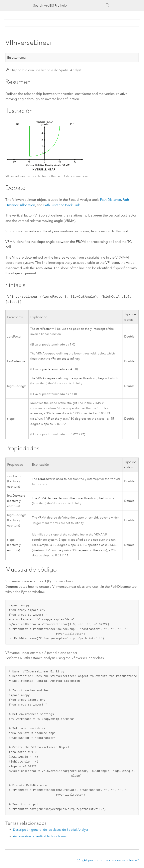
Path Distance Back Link (62, 205)
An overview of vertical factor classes (40, 836)
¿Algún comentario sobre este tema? (110, 860)
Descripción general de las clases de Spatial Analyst (51, 830)
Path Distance (111, 200)
